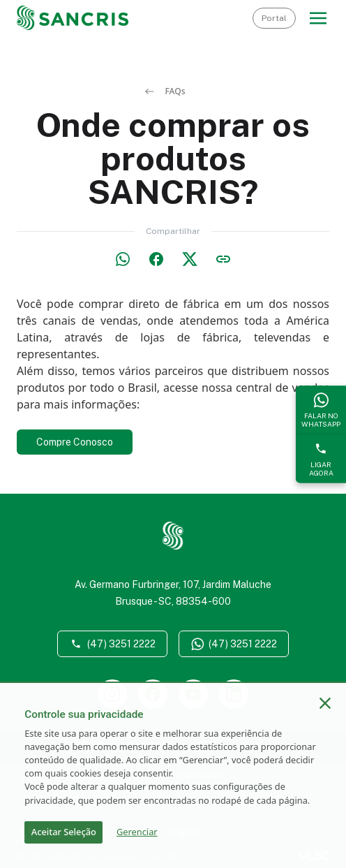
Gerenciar (137, 832)
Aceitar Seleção (64, 832)
